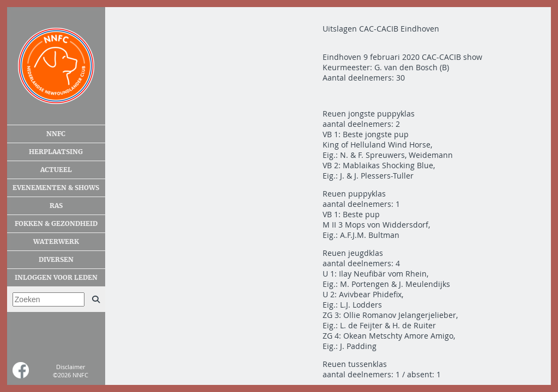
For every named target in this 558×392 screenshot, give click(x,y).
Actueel (56, 170)
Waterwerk (56, 242)
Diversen (56, 260)
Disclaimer (71, 367)
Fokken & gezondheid (56, 224)
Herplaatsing (56, 152)
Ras (56, 206)
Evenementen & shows (56, 188)
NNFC (56, 134)
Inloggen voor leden (56, 278)
